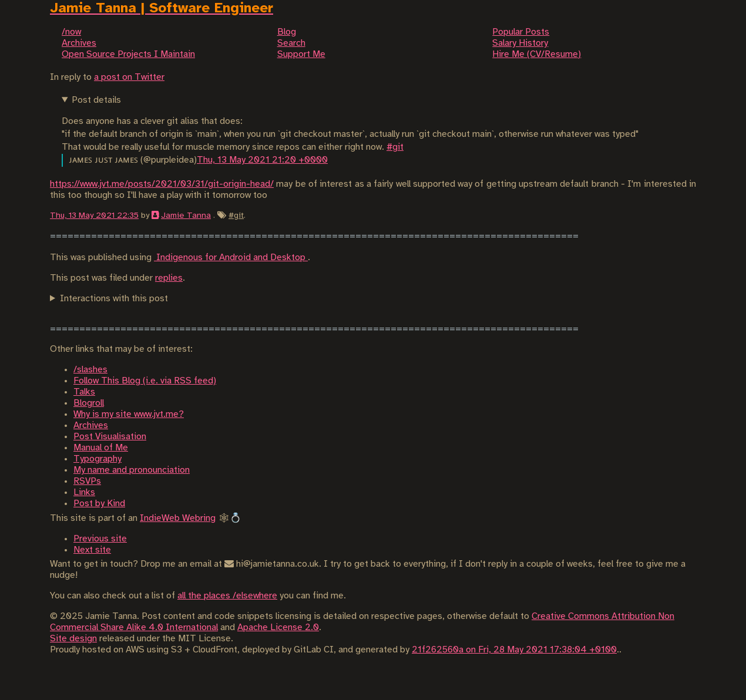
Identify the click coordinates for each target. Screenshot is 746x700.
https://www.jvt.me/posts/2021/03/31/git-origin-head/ (162, 184)
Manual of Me (101, 448)
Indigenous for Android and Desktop (231, 258)
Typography (98, 459)
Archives (91, 425)
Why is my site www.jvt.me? (129, 414)
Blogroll (89, 403)
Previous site (100, 539)
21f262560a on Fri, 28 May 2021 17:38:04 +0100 (514, 650)
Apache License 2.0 (278, 627)
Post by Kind (99, 504)
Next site (92, 550)
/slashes (90, 370)
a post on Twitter (129, 77)
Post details (96, 100)
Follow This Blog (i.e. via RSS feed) (145, 381)
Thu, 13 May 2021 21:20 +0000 (262, 160)
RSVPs (87, 481)
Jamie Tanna (186, 216)
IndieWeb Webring (178, 518)
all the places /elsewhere (227, 596)
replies (169, 278)
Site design (73, 639)
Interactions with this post (114, 299)
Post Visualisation (110, 437)
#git (395, 147)
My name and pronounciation (132, 470)
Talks (84, 392)
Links (84, 492)
